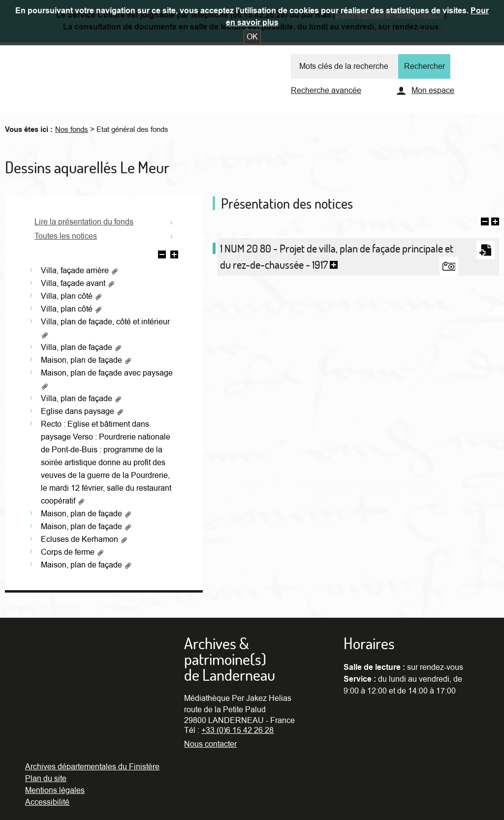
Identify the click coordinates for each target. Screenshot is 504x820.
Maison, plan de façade (86, 360)
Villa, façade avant (78, 284)
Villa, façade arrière (80, 271)
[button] (252, 37)
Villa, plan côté (72, 296)
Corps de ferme (73, 552)
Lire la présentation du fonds (84, 222)
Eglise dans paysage (82, 411)
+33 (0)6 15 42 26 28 (237, 730)
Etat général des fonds (132, 129)
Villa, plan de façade (81, 347)
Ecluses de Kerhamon (84, 539)
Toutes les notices (66, 236)
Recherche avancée (326, 91)
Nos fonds (72, 129)
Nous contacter (210, 744)
